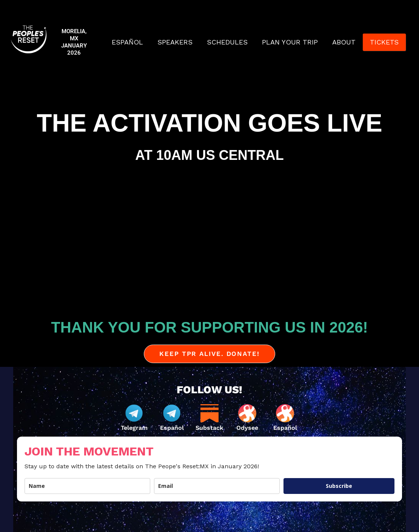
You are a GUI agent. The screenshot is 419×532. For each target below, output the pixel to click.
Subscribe (339, 486)
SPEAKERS (175, 42)
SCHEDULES (227, 42)
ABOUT (344, 42)
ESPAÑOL (127, 42)
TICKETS (384, 42)
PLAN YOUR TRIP (290, 42)
